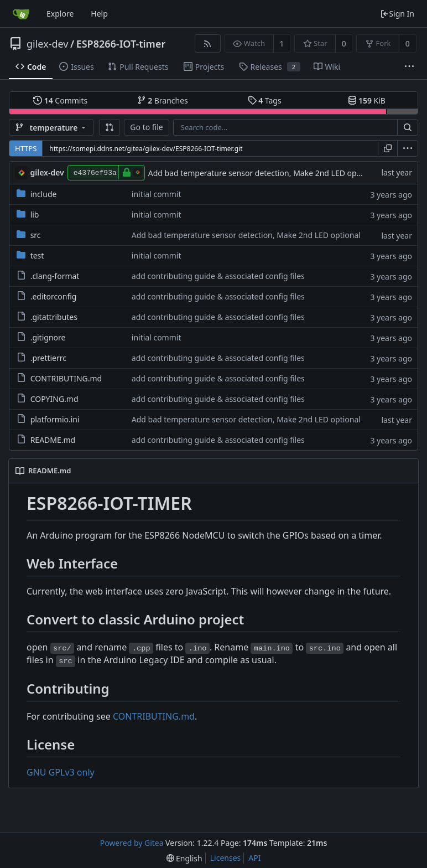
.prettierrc (48, 358)
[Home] (21, 14)
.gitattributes (54, 317)
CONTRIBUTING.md (66, 378)
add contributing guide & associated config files (218, 276)
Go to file (146, 127)
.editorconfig (54, 296)
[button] (110, 127)
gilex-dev (47, 44)
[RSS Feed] (208, 43)
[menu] (408, 148)
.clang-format (55, 276)
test (37, 255)
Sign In (397, 14)
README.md (53, 440)
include (44, 194)
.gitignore (48, 337)
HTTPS (26, 148)
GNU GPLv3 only (61, 772)
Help (99, 14)
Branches (163, 100)
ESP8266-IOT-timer (121, 44)
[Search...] (408, 127)
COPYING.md (54, 399)
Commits (60, 100)
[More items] (409, 67)
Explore (60, 14)
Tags (265, 100)
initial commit (157, 194)
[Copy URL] (388, 148)
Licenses (226, 858)
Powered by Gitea (132, 843)
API (254, 858)
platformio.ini (55, 419)
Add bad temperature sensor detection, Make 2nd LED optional (263, 173)
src (36, 235)
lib (35, 215)
